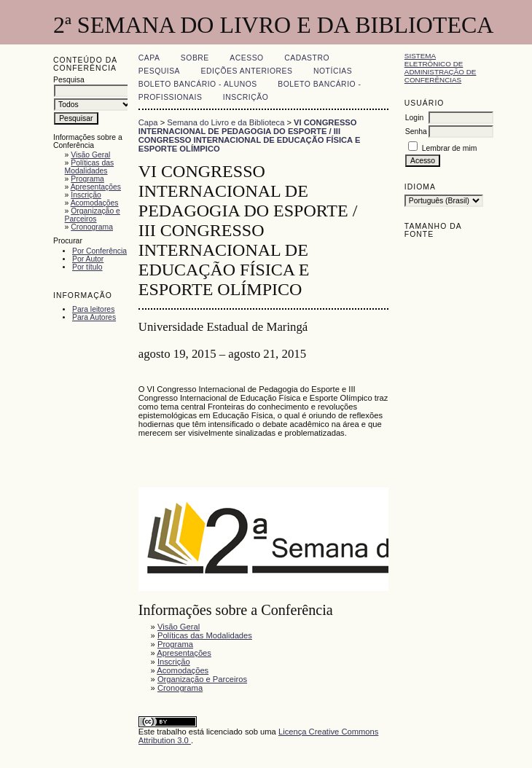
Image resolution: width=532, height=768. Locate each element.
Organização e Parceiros (93, 215)
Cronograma (92, 227)
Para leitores (93, 309)
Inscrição (86, 195)
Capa (149, 58)
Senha (416, 132)
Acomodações (95, 203)
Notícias (333, 71)
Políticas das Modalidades (90, 167)
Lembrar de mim (450, 148)
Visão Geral (90, 155)
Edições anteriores (247, 71)
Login (414, 118)
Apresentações (96, 187)
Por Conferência (99, 251)
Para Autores (94, 317)
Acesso (246, 58)
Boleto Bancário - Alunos (198, 84)
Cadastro (307, 58)
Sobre (195, 58)
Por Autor (88, 259)
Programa (87, 179)
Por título (87, 267)
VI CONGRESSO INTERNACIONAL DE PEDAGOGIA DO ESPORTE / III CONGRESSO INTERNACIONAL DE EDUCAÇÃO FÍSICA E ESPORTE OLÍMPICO (250, 136)
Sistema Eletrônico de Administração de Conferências (441, 68)
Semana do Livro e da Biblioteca (226, 122)
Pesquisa (159, 71)
